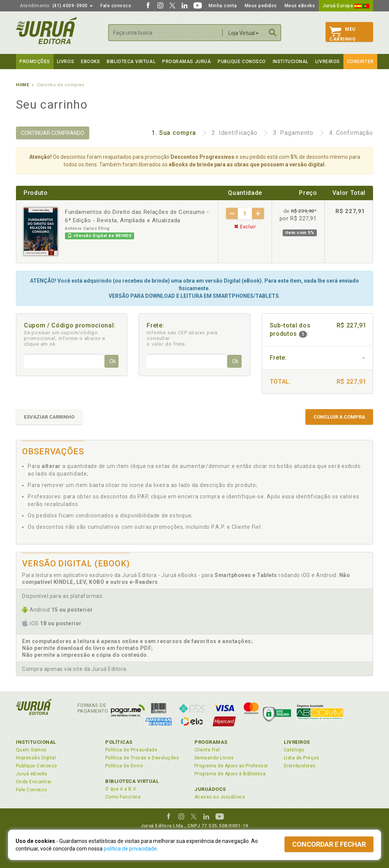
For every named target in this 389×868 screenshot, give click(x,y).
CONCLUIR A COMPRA (339, 417)
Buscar (273, 33)
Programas (211, 742)
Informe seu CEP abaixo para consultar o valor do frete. (182, 338)
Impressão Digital (36, 758)
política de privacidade (130, 849)
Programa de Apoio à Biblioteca (230, 774)
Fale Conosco (32, 790)
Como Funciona (123, 797)
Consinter (360, 62)
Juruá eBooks (32, 774)
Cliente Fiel (207, 750)
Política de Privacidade (131, 750)
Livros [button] (66, 62)
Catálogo (294, 750)
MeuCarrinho (342, 34)
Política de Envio (124, 766)
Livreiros (328, 62)
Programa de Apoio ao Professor (231, 766)
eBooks (90, 62)
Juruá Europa (346, 6)
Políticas (119, 742)
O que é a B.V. (121, 789)
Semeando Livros (214, 758)
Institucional (291, 62)
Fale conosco (116, 6)
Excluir (245, 227)
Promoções (35, 62)
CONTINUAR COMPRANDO (53, 133)
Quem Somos (31, 750)
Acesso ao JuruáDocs (220, 797)
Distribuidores (300, 766)
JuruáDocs (210, 789)
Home (22, 85)
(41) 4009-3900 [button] (56, 6)
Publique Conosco (242, 62)
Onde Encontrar (34, 782)
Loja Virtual (244, 33)
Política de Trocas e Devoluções (142, 758)
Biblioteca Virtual (132, 781)
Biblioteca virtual (131, 62)
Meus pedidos (261, 6)
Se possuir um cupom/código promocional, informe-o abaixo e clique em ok (65, 338)
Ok (113, 361)
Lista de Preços (301, 758)
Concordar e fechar (329, 844)
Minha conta (223, 6)
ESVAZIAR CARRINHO (49, 417)
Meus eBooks (300, 6)
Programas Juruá (187, 62)
